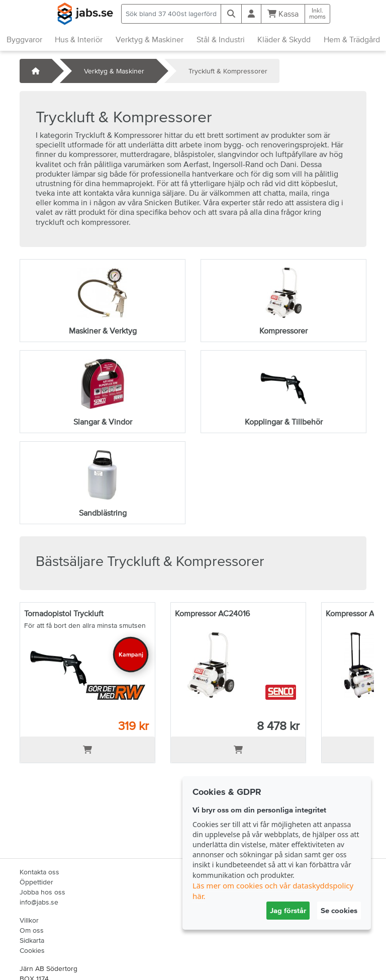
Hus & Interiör (79, 39)
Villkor (29, 920)
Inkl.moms (317, 14)
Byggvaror (24, 39)
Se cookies (339, 910)
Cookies (32, 950)
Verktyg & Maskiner (150, 39)
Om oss (32, 930)
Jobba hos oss (42, 892)
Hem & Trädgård (352, 39)
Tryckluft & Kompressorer (228, 71)
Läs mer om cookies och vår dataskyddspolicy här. (273, 891)
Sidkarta (32, 940)
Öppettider (36, 882)
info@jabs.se (39, 902)
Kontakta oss (39, 872)
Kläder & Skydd (284, 39)
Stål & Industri (221, 39)
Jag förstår (288, 910)
